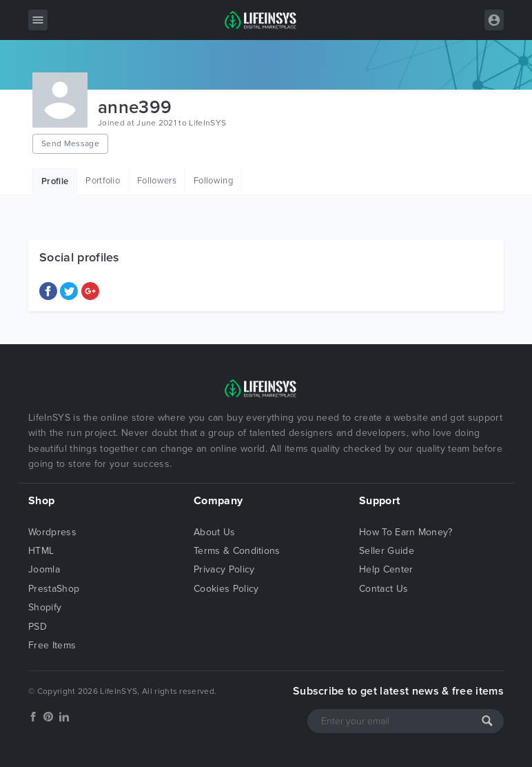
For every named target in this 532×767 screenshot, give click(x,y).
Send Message (70, 143)
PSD (38, 627)
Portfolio (103, 181)
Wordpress (52, 532)
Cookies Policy (226, 589)
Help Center (386, 569)
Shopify (45, 607)
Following (213, 181)
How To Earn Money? (406, 532)
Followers (157, 181)
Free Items (52, 645)
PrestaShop (54, 589)
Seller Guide (387, 551)
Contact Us (383, 589)
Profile (55, 181)
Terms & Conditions (237, 551)
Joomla (44, 569)
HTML (41, 551)
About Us (215, 532)
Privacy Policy (224, 569)
